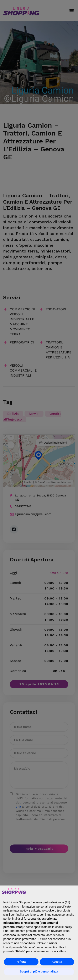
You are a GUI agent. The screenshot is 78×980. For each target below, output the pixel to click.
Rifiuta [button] (21, 962)
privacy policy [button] (19, 910)
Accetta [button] (57, 962)
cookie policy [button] (64, 927)
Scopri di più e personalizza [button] (39, 971)
